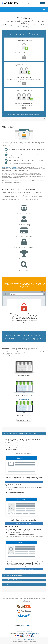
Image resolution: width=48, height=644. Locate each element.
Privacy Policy (19, 640)
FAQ (7, 584)
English (29, 3)
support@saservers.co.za (26, 632)
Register (37, 3)
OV (8, 169)
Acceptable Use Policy (29, 640)
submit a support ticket (33, 633)
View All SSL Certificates (14, 576)
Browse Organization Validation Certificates (24, 523)
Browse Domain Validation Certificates (24, 482)
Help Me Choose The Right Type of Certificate (21, 433)
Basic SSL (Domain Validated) (9, 167)
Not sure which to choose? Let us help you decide (24, 114)
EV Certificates (14, 169)
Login (33, 3)
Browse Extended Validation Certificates (24, 569)
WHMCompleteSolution (27, 625)
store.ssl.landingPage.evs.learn (24, 420)
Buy (24, 58)
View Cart (43, 3)
